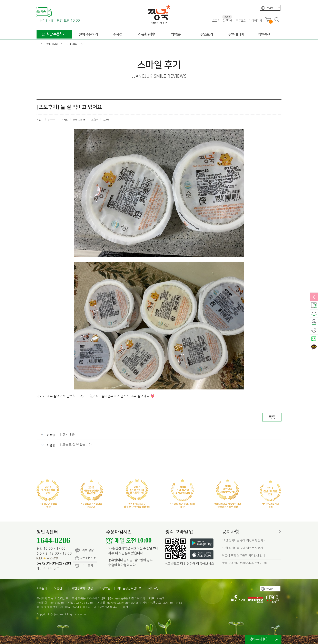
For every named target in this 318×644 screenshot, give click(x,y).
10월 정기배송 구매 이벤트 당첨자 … (244, 548)
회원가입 (228, 21)
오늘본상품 (314, 331)
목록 (272, 417)
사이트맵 (153, 588)
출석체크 (314, 322)
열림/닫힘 (314, 297)
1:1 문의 (84, 566)
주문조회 (241, 21)
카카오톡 (314, 347)
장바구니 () (258, 639)
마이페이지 (255, 21)
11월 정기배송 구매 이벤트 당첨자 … (244, 540)
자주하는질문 (86, 558)
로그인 (216, 21)
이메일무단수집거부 (129, 588)
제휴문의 (42, 588)
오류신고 (59, 588)
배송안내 (314, 305)
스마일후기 (314, 314)
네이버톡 (314, 339)
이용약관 (105, 588)
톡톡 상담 (84, 551)
